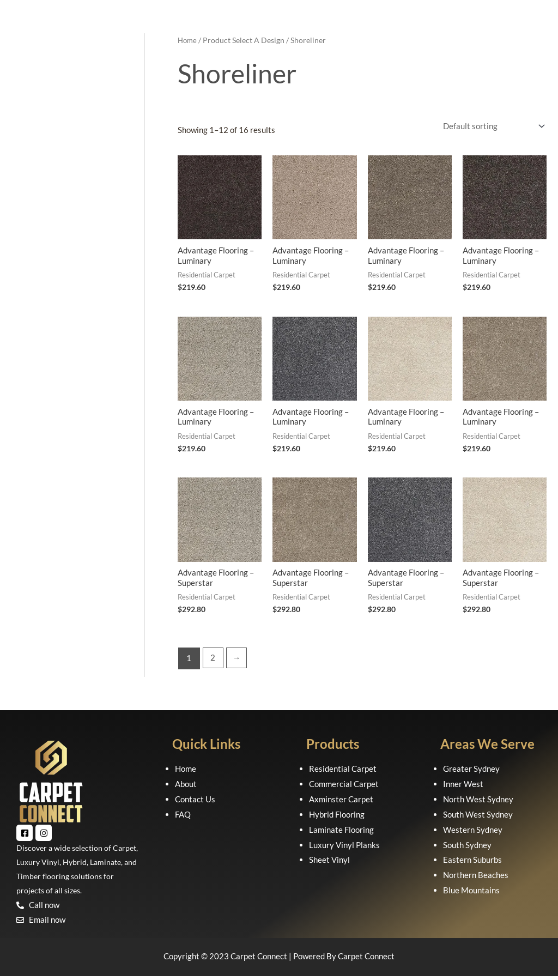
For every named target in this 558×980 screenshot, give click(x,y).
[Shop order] (491, 127)
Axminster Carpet (341, 803)
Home (188, 40)
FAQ (183, 818)
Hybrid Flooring (337, 818)
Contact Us (195, 803)
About (186, 788)
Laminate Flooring (341, 833)
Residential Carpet (343, 772)
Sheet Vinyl (329, 863)
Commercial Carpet (344, 788)
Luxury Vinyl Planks (344, 848)
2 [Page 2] (213, 662)
